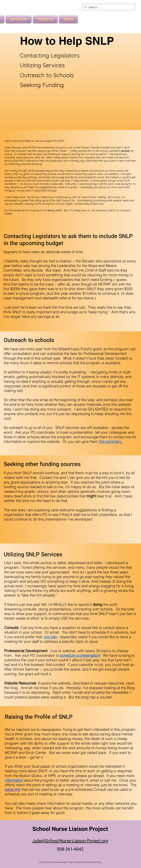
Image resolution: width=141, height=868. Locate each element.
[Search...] (109, 7)
